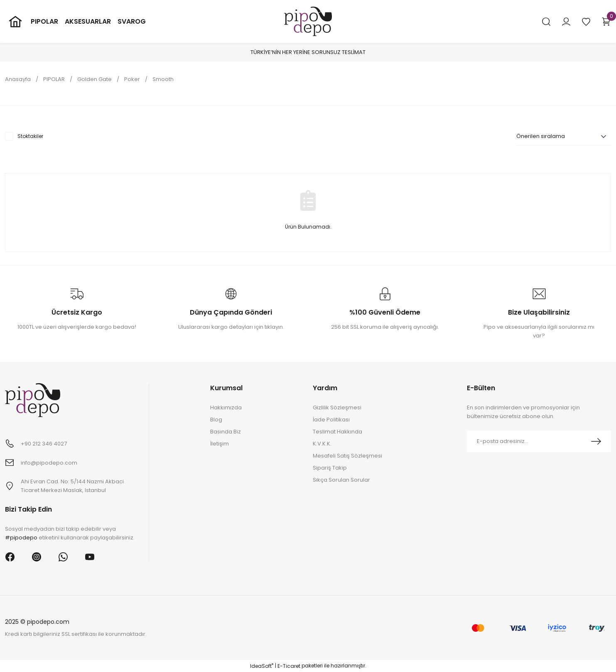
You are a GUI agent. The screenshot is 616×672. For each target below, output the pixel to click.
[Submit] (596, 441)
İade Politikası (331, 420)
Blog (216, 420)
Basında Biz (226, 432)
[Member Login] (566, 22)
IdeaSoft (262, 666)
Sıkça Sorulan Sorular (341, 480)
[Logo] (308, 21)
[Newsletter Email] (539, 441)
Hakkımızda (226, 407)
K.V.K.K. (322, 444)
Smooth (163, 79)
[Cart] (606, 22)
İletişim (220, 444)
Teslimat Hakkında (337, 432)
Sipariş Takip (330, 468)
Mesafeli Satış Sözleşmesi (347, 456)
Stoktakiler (30, 136)
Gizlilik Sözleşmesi (337, 407)
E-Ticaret (289, 666)
